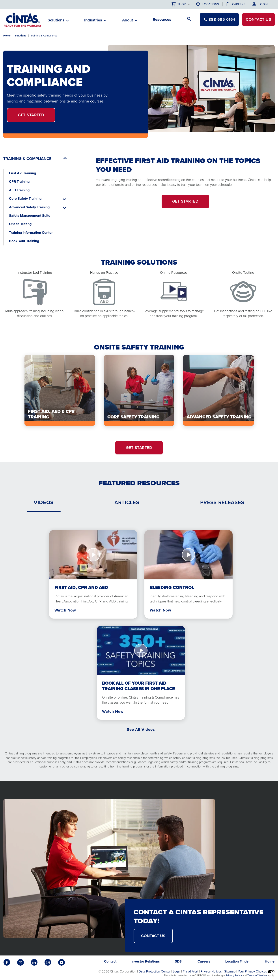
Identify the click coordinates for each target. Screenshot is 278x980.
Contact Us (153, 936)
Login (263, 4)
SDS (179, 961)
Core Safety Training (25, 198)
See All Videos (141, 729)
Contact (258, 19)
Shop (178, 5)
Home (7, 36)
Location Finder (238, 961)
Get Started (31, 115)
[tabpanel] (139, 624)
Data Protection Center (155, 971)
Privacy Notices (211, 971)
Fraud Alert (190, 971)
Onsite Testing (20, 224)
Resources (162, 19)
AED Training (19, 190)
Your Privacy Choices (256, 971)
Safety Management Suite (30, 216)
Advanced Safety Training (29, 207)
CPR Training (19, 181)
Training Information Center (31, 233)
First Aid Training (22, 173)
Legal (177, 971)
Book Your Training (24, 241)
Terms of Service (257, 975)
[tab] (44, 502)
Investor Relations (146, 961)
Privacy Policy (234, 975)
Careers (239, 4)
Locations (211, 4)
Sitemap (230, 971)
